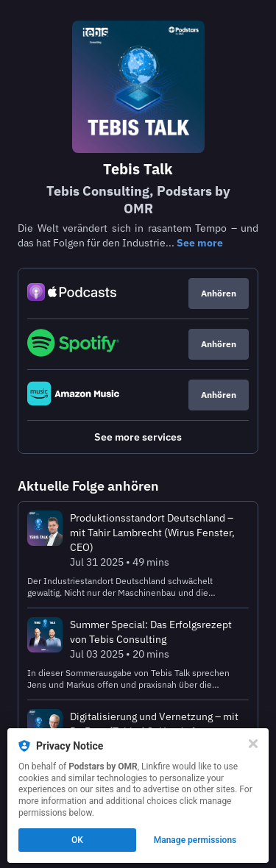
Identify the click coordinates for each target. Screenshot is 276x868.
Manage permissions (195, 840)
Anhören (219, 293)
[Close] (253, 744)
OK (77, 840)
